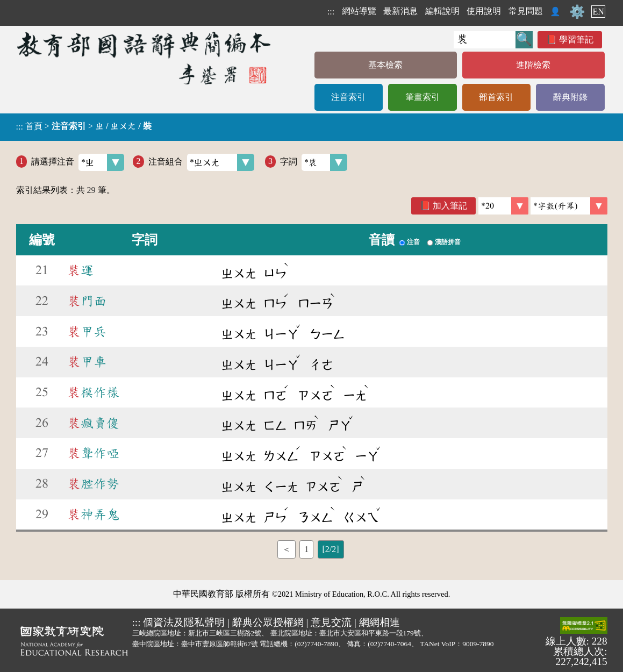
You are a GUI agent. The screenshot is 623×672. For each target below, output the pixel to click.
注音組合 (201, 162)
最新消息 (400, 11)
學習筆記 (576, 40)
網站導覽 (359, 11)
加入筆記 (450, 206)
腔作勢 (94, 484)
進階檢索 (533, 65)
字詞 (314, 162)
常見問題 (526, 11)
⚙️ (577, 12)
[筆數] (503, 206)
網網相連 (379, 622)
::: (331, 12)
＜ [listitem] (287, 549)
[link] (569, 206)
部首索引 (496, 97)
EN (598, 12)
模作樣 (94, 392)
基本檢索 (385, 65)
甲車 (87, 362)
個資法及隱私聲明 (184, 622)
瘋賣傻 (94, 423)
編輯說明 (442, 11)
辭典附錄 (570, 97)
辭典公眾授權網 (268, 622)
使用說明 (484, 11)
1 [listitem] (306, 549)
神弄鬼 (94, 514)
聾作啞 (94, 453)
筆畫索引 (423, 97)
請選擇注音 (78, 162)
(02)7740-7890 (316, 644)
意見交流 (331, 622)
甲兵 (87, 332)
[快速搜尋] (485, 40)
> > (84, 126)
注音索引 (348, 97)
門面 (87, 301)
